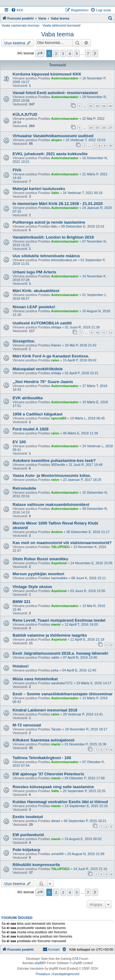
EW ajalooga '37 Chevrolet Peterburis (48, 774)
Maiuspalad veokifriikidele (38, 369)
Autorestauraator (65, 78)
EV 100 (19, 442)
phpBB (39, 963)
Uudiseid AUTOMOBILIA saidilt (42, 323)
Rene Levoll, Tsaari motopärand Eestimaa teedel (59, 620)
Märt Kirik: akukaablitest (36, 291)
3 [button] (63, 53)
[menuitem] (17, 10)
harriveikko (59, 578)
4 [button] (70, 53)
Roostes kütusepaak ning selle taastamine (53, 787)
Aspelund (59, 563)
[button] (40, 53)
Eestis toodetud (28, 817)
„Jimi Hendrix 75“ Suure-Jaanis (43, 382)
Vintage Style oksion (32, 587)
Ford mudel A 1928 (31, 429)
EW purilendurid (28, 835)
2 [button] (56, 53)
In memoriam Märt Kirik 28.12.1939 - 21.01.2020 (58, 204)
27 (110, 128)
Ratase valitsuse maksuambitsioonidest (51, 505)
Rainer (56, 345)
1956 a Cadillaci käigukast (38, 414)
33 (97, 106)
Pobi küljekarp (26, 850)
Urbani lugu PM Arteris (34, 272)
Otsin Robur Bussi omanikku (40, 559)
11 (104, 333)
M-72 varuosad (27, 725)
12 (110, 333)
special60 (59, 418)
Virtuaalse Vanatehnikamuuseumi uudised (53, 136)
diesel (56, 821)
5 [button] (77, 53)
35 (110, 106)
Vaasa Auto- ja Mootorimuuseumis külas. (52, 475)
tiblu (54, 226)
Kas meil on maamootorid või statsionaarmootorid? (62, 543)
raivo (55, 360)
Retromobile (24, 488)
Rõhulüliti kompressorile (36, 865)
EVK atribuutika (28, 398)
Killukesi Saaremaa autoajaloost (44, 740)
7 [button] (88, 53)
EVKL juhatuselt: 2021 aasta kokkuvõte (50, 154)
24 (91, 128)
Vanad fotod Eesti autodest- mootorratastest (55, 93)
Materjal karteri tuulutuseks (39, 189)
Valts (55, 193)
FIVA (17, 170)
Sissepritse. (24, 341)
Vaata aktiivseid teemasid (61, 25)
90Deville (58, 465)
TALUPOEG (60, 547)
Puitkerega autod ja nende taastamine (49, 222)
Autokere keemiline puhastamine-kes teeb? (54, 461)
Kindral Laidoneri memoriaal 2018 (45, 710)
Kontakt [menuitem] (51, 949)
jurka (55, 670)
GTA (75, 959)
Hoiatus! (21, 666)
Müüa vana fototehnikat (35, 679)
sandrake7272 (62, 683)
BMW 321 (22, 602)
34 (104, 106)
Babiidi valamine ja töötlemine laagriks (50, 635)
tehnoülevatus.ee (64, 260)
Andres (57, 532)
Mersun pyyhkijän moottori (38, 574)
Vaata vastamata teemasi (20, 25)
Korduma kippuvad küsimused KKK (47, 74)
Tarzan (56, 729)
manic (56, 624)
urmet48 (57, 854)
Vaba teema (57, 34)
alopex (57, 140)
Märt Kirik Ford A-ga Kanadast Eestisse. (51, 356)
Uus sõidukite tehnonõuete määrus (46, 256)
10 (110, 146)
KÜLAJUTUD (25, 114)
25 (97, 128)
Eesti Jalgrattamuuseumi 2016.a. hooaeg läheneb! (60, 653)
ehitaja (56, 327)
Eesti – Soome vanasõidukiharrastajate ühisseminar (63, 694)
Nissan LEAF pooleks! (34, 307)
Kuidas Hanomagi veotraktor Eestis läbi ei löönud (60, 802)
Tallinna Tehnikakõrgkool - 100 (42, 758)
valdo (55, 657)
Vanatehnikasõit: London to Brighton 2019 (53, 237)
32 (91, 106)
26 (104, 128)
